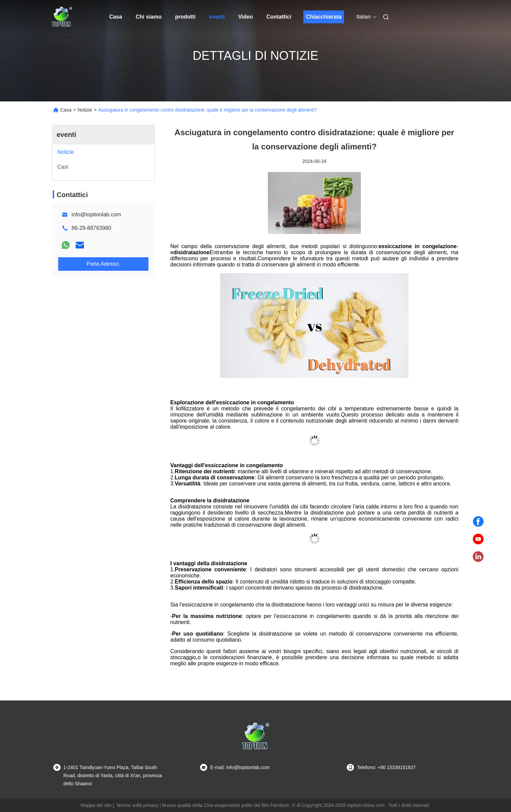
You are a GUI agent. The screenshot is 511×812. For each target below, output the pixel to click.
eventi (217, 17)
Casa (116, 17)
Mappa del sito (96, 805)
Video (245, 17)
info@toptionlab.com (96, 214)
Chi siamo (148, 17)
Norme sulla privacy (137, 805)
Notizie (85, 110)
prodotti (185, 17)
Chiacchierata (324, 17)
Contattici (279, 17)
